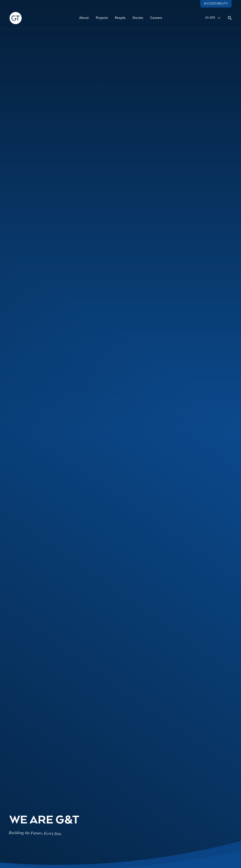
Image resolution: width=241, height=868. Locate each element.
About (84, 18)
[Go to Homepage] (16, 18)
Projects (102, 18)
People (120, 18)
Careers (156, 18)
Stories (138, 18)
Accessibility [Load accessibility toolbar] (216, 4)
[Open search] (230, 18)
